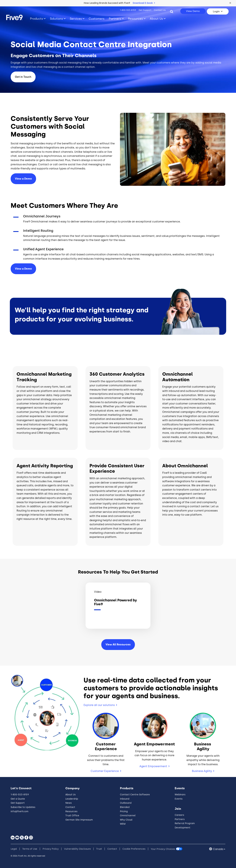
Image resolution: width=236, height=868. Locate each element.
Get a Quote (18, 799)
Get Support (145, 10)
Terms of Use (30, 849)
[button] (230, 3)
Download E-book (144, 3)
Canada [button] (218, 849)
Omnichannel (128, 816)
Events (179, 799)
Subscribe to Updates (23, 807)
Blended (125, 807)
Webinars (180, 795)
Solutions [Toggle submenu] (56, 19)
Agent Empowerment (153, 766)
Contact (70, 807)
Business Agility (202, 771)
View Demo (193, 11)
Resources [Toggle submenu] (135, 19)
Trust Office (72, 816)
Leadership (72, 799)
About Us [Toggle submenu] (156, 19)
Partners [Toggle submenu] (115, 19)
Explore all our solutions (99, 705)
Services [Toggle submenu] (76, 19)
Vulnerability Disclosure (77, 849)
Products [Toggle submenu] (36, 19)
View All (118, 644)
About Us (70, 795)
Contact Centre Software (135, 795)
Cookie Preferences (134, 849)
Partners (180, 819)
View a (23, 269)
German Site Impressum (79, 820)
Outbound (126, 803)
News (69, 803)
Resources (71, 811)
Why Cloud (126, 820)
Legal (14, 849)
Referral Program (185, 823)
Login (216, 11)
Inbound (125, 799)
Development (182, 828)
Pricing (124, 811)
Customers (97, 19)
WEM (123, 824)
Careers (179, 815)
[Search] (172, 11)
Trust (99, 849)
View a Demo (23, 179)
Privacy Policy (51, 849)
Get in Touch (23, 77)
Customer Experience (105, 771)
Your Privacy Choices (163, 849)
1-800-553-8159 (128, 10)
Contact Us (160, 10)
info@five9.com (20, 811)
